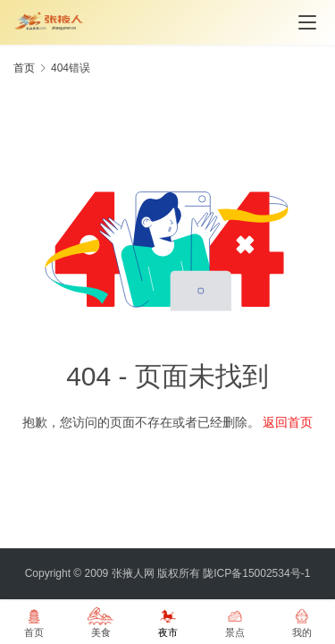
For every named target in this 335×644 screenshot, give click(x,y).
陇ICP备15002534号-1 (256, 573)
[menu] (307, 22)
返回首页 (288, 422)
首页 (24, 68)
